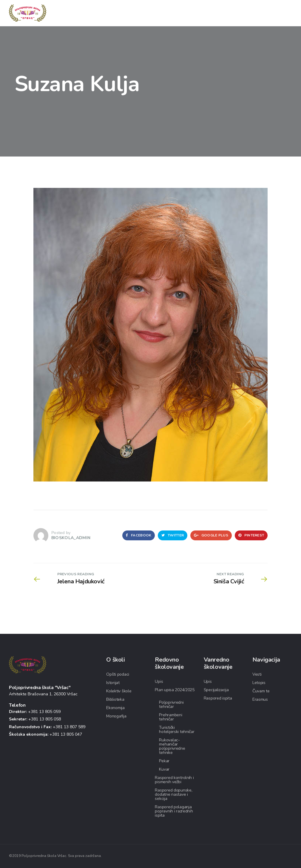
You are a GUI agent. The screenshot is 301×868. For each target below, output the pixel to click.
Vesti (257, 674)
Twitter (173, 535)
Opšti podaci (118, 674)
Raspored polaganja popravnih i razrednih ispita (174, 811)
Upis (159, 681)
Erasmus (260, 699)
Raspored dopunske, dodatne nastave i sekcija (173, 794)
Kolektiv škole (119, 691)
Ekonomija (115, 708)
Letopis (259, 683)
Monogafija (116, 716)
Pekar (164, 761)
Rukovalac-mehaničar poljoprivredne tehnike (172, 746)
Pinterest (251, 535)
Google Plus (211, 535)
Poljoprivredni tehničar (171, 704)
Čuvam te (261, 691)
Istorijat (113, 683)
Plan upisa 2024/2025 (175, 690)
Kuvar (164, 769)
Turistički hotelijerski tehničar (177, 730)
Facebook (139, 535)
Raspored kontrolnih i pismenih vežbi (174, 780)
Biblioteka (115, 699)
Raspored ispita (218, 698)
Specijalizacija (216, 690)
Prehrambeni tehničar (170, 717)
